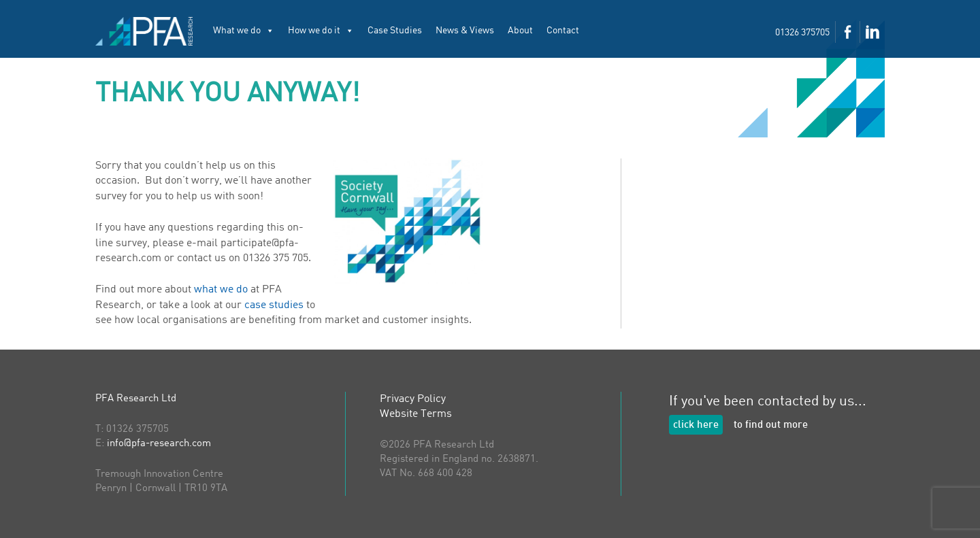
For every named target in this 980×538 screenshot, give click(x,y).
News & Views (465, 31)
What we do (244, 31)
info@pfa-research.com (159, 444)
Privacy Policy (413, 399)
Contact (563, 31)
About (520, 31)
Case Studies (395, 31)
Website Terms (416, 414)
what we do (221, 290)
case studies (274, 305)
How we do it (321, 31)
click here (696, 425)
